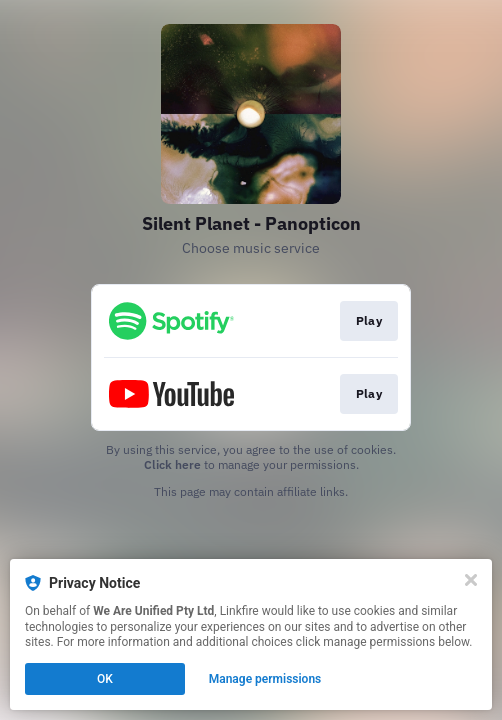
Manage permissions (265, 679)
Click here (172, 464)
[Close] (471, 580)
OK (105, 679)
